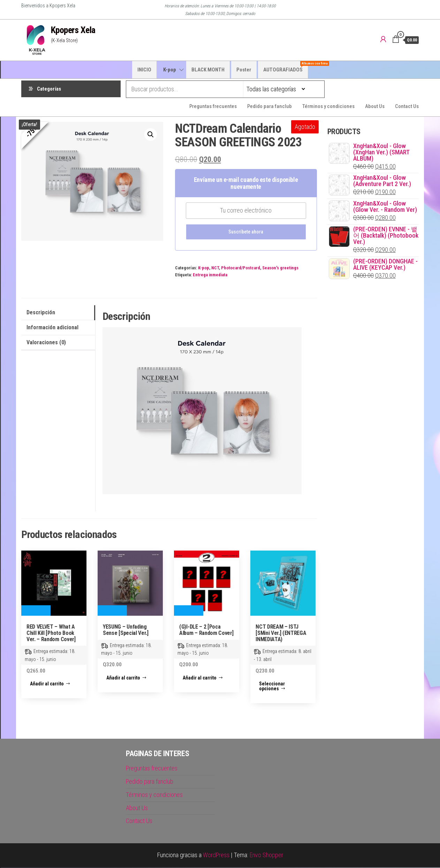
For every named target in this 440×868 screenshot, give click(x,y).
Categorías (49, 89)
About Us (375, 107)
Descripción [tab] (41, 313)
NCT (215, 268)
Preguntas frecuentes (213, 107)
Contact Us (407, 107)
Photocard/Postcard (241, 268)
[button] (151, 135)
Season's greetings (280, 268)
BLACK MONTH (208, 70)
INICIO (144, 70)
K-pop (170, 70)
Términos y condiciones (328, 107)
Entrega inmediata (210, 275)
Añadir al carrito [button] (47, 684)
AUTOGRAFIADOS (286, 67)
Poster (244, 70)
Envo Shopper (266, 856)
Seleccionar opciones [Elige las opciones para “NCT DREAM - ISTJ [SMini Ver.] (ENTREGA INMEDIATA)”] (272, 687)
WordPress (216, 856)
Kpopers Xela (73, 30)
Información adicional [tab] (52, 328)
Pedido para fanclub (270, 107)
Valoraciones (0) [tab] (46, 343)
